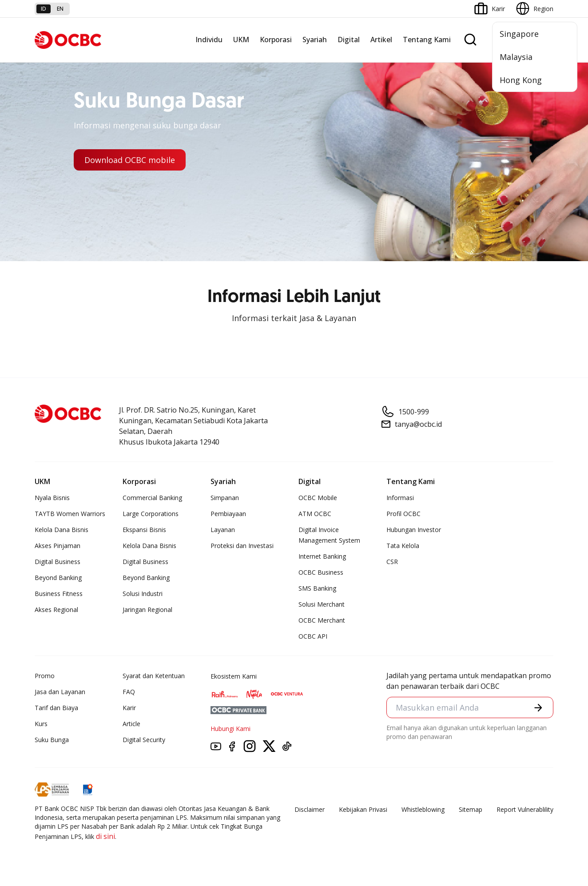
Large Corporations (151, 514)
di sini (105, 836)
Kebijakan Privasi (363, 809)
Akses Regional (56, 610)
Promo (45, 676)
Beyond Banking (58, 578)
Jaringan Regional (147, 610)
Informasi (400, 498)
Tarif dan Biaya (56, 708)
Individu (209, 40)
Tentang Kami (427, 40)
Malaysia (516, 57)
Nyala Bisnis (52, 498)
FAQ (129, 692)
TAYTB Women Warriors (70, 514)
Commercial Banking (152, 498)
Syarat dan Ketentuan (154, 676)
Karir (129, 708)
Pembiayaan (228, 514)
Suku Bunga (52, 740)
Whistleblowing (423, 809)
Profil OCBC (403, 514)
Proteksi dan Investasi (242, 546)
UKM (241, 40)
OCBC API (313, 636)
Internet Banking (322, 556)
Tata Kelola (403, 546)
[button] (538, 707)
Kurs (41, 724)
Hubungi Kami (230, 729)
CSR (392, 562)
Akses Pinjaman (58, 546)
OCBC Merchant (322, 620)
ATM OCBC (315, 514)
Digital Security (144, 740)
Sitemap (471, 809)
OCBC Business (321, 572)
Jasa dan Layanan (60, 692)
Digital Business (58, 562)
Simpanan (225, 498)
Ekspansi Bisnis (144, 530)
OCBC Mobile (318, 498)
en (60, 9)
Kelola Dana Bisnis (62, 530)
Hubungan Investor (414, 530)
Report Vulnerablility (525, 809)
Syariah (315, 40)
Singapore (519, 34)
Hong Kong (521, 80)
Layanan (223, 530)
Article (131, 724)
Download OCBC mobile (130, 160)
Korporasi (276, 40)
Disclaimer (310, 809)
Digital (349, 40)
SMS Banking (317, 588)
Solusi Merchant (322, 604)
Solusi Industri (143, 594)
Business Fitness (59, 594)
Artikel (381, 40)
